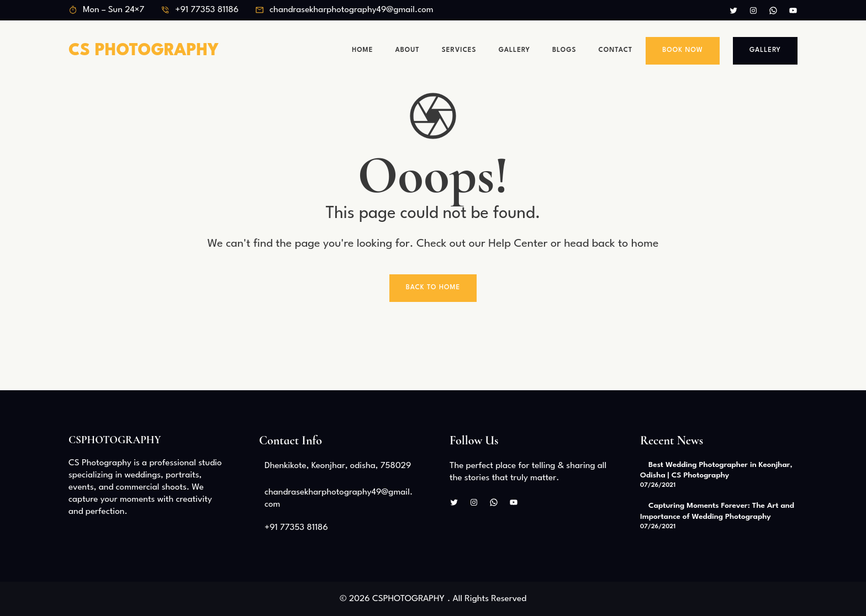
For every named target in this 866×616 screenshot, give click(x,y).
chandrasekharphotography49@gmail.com (352, 10)
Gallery (765, 50)
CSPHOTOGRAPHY (115, 440)
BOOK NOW (683, 50)
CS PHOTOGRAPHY (144, 51)
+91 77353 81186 (207, 10)
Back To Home (433, 288)
